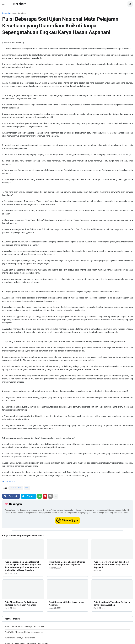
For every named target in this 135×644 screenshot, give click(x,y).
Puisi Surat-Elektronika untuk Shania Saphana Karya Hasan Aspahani (67, 563)
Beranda (6, 13)
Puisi (27, 488)
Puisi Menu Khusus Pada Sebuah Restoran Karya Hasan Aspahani (21, 604)
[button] (3, 4)
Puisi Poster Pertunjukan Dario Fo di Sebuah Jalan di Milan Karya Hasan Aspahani (111, 565)
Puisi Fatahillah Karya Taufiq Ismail (20, 638)
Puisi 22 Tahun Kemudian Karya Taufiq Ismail (24, 626)
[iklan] (67, 531)
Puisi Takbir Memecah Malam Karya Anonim (24, 632)
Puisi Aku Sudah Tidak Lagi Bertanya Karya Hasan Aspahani (112, 604)
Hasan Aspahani (19, 13)
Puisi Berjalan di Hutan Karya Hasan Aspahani (66, 604)
